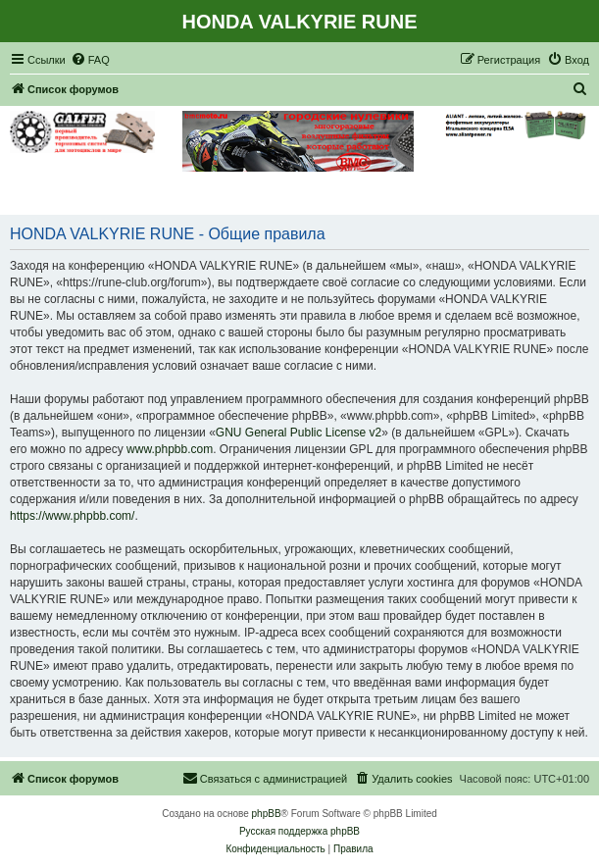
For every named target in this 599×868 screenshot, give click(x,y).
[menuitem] (90, 60)
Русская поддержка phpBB (299, 831)
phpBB (267, 814)
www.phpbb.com (170, 449)
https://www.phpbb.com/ (72, 516)
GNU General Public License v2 (299, 433)
